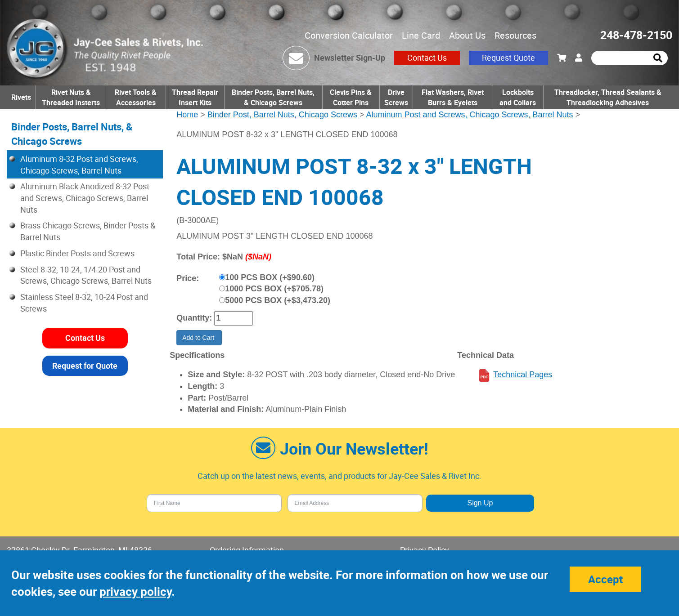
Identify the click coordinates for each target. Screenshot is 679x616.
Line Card (421, 35)
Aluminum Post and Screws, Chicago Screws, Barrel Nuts (469, 115)
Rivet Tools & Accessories (136, 97)
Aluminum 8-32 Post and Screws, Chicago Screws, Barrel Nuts (79, 165)
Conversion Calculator (349, 35)
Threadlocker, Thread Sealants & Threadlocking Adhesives (608, 97)
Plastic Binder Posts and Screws (77, 253)
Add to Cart (199, 338)
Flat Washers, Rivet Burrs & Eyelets (453, 97)
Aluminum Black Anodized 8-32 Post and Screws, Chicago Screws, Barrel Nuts (85, 198)
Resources (515, 35)
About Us (467, 35)
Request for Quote (85, 366)
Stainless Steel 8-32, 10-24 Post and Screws (84, 303)
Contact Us (427, 58)
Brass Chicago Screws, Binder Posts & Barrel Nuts (88, 231)
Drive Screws (396, 97)
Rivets (21, 97)
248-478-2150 (636, 35)
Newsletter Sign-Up (350, 58)
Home (187, 115)
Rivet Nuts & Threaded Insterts (71, 97)
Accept (605, 579)
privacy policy (135, 591)
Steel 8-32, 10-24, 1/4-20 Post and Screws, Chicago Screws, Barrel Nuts (86, 275)
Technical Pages (523, 375)
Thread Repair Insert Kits (195, 97)
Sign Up (480, 503)
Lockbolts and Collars (518, 97)
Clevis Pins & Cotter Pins (351, 97)
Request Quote (508, 58)
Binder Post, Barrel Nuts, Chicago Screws (282, 115)
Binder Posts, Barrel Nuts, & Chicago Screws (273, 97)
